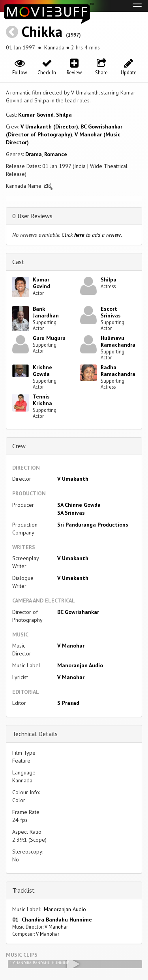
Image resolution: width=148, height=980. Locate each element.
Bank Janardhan (46, 312)
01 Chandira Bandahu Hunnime (52, 920)
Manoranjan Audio (80, 665)
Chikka (42, 31)
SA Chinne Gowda (79, 505)
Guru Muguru (49, 338)
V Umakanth (73, 479)
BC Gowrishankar (78, 612)
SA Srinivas (71, 513)
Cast (18, 262)
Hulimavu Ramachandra (118, 341)
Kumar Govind (36, 115)
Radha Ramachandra (118, 371)
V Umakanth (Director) (49, 127)
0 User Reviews (32, 216)
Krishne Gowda (42, 371)
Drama (34, 154)
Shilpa (64, 115)
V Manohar (71, 646)
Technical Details (35, 734)
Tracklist (23, 890)
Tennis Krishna (42, 400)
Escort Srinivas (111, 312)
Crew (19, 446)
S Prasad (68, 703)
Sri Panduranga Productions (93, 525)
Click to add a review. (92, 235)
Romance (56, 154)
